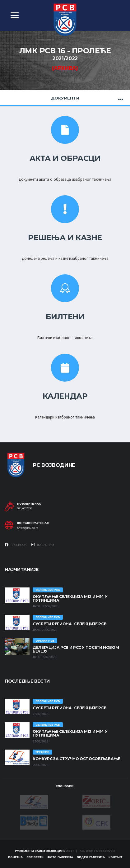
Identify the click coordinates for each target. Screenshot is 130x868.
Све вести (35, 857)
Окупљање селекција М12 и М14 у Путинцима (70, 598)
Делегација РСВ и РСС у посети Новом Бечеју (76, 649)
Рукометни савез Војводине (40, 851)
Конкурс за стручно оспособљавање (76, 759)
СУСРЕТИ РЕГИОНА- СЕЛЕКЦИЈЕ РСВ (70, 624)
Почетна (15, 857)
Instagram (43, 545)
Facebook (16, 545)
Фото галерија (60, 857)
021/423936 (25, 508)
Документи (65, 98)
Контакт (115, 857)
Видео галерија (91, 857)
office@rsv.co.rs (28, 528)
